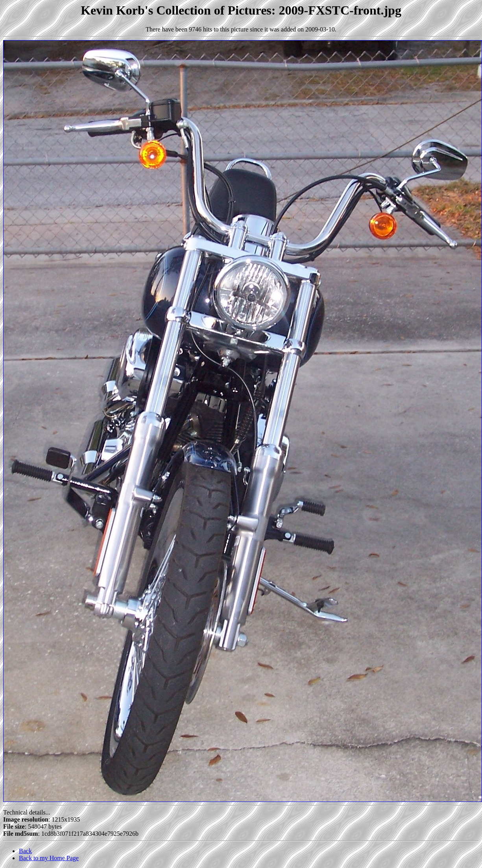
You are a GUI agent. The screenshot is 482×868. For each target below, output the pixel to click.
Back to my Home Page (49, 858)
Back (25, 851)
